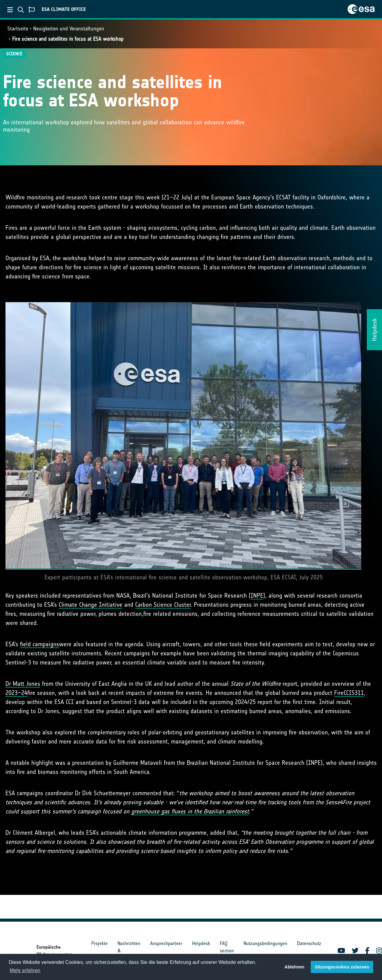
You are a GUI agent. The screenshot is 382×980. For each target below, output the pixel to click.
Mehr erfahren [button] (25, 970)
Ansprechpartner (166, 943)
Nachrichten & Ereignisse (129, 951)
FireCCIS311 (349, 693)
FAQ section (227, 947)
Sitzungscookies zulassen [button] (342, 967)
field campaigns (40, 644)
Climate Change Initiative (91, 605)
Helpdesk (201, 943)
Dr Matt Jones (23, 684)
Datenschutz (309, 943)
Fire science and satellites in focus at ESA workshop (68, 39)
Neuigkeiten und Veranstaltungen (69, 29)
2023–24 (16, 693)
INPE (257, 595)
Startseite (18, 29)
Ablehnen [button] (295, 967)
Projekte (100, 943)
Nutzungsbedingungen (265, 943)
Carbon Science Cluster (163, 605)
